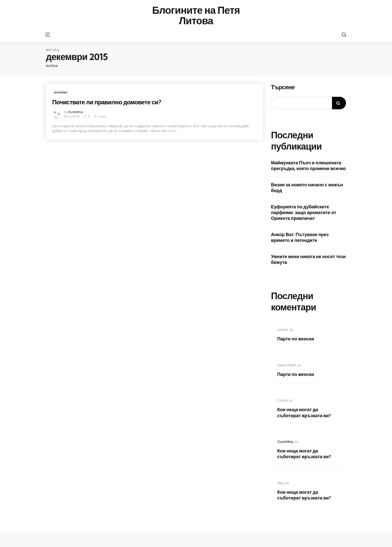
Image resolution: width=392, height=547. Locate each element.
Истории (61, 92)
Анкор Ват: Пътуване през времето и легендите (300, 237)
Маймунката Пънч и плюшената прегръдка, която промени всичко (308, 166)
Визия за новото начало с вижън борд (307, 188)
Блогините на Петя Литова (196, 16)
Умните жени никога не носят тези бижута (308, 259)
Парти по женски (296, 339)
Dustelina (75, 112)
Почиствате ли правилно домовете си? (108, 102)
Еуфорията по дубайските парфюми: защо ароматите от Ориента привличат (304, 213)
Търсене (283, 87)
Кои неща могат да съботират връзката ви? (304, 412)
